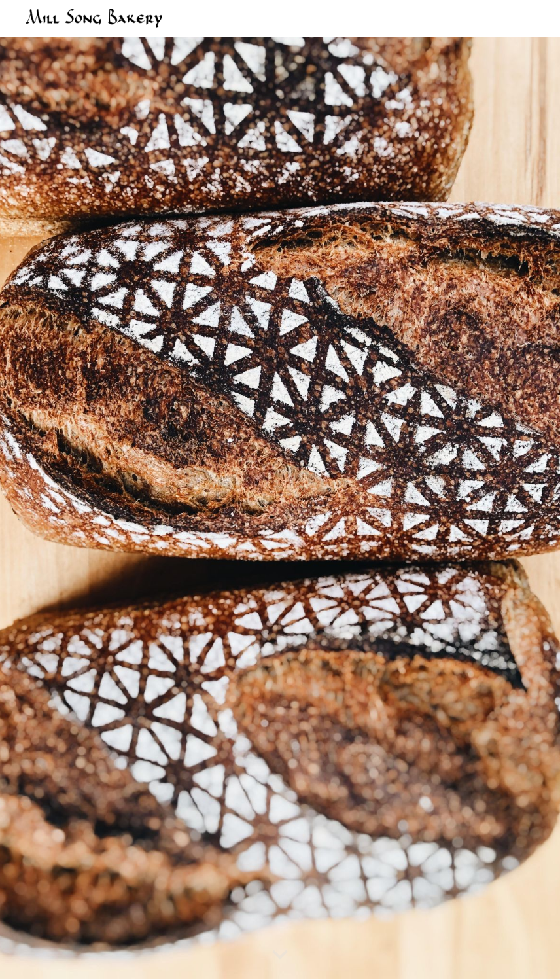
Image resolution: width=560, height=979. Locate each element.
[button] (280, 955)
